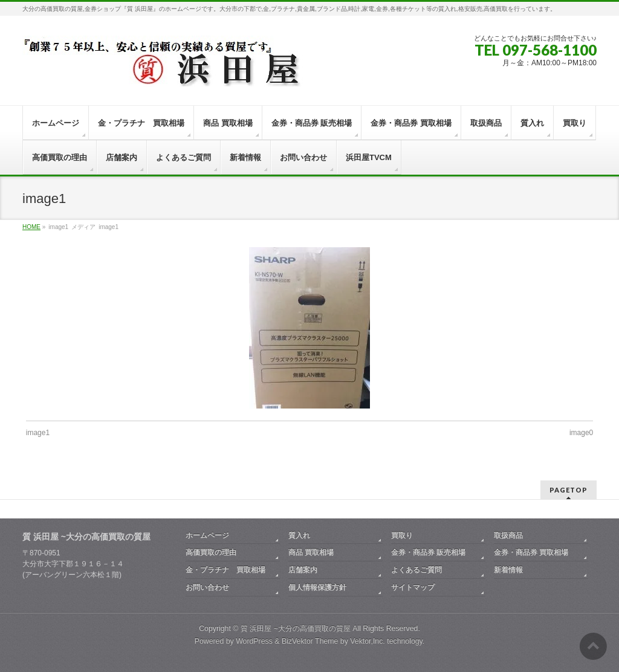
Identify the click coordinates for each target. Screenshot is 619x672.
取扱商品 (508, 535)
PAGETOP (569, 490)
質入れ (299, 535)
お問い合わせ (207, 587)
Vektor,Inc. (368, 641)
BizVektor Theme (310, 641)
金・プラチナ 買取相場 (225, 570)
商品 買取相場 (311, 552)
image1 (38, 433)
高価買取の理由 (211, 552)
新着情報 (508, 570)
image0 (581, 433)
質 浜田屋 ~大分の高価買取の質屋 (296, 628)
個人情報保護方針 (317, 587)
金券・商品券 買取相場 (531, 552)
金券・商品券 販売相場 (428, 552)
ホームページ (207, 535)
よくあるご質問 (416, 570)
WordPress (254, 641)
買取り (402, 535)
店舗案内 (303, 570)
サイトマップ (413, 587)
